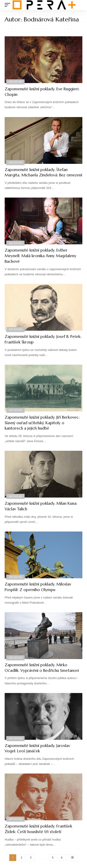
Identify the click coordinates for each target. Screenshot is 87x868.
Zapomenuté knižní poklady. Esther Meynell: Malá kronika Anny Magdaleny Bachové (40, 256)
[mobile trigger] (9, 5)
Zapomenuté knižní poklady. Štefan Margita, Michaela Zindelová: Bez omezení (43, 172)
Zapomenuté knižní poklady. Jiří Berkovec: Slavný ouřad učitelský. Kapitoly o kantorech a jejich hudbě (42, 423)
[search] (79, 5)
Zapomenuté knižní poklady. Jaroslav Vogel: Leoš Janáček (37, 748)
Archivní (15, 82)
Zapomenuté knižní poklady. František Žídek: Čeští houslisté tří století (38, 829)
